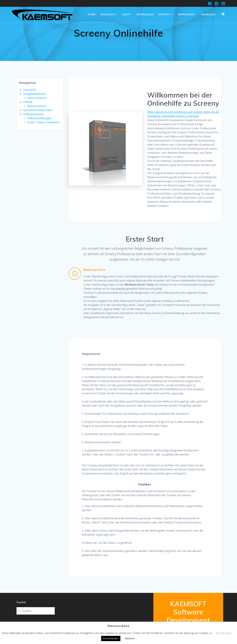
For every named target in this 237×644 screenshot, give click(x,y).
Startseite (29, 90)
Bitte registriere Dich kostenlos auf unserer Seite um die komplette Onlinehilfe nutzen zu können (183, 114)
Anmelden (208, 14)
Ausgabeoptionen (35, 94)
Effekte (28, 102)
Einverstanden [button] (111, 638)
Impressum (186, 14)
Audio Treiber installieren (44, 122)
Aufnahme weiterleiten (38, 110)
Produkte (108, 14)
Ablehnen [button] (130, 638)
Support (164, 14)
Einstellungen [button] (224, 633)
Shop (126, 14)
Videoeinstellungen (40, 118)
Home (92, 14)
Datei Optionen (37, 98)
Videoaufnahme (33, 114)
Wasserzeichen (37, 106)
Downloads (145, 14)
